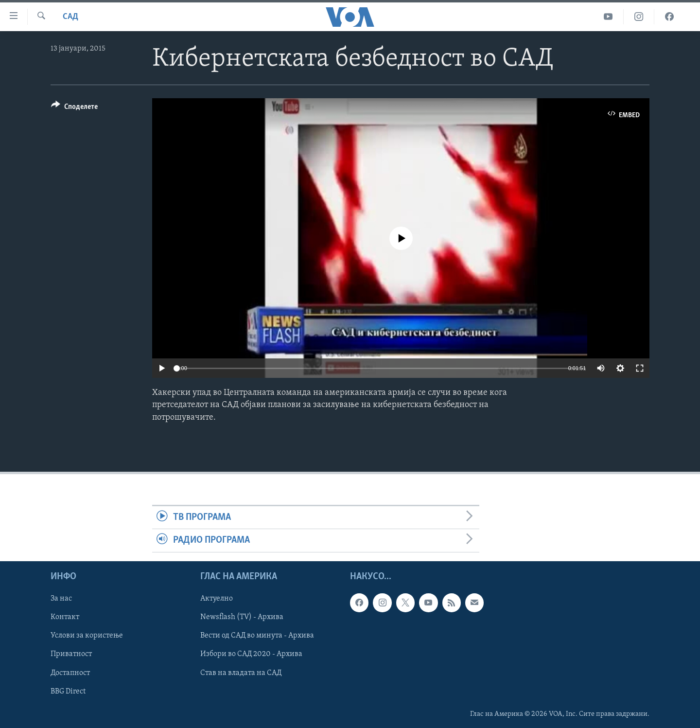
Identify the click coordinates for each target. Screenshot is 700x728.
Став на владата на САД (241, 673)
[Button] (74, 108)
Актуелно (217, 599)
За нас (61, 599)
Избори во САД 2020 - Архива (251, 654)
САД (70, 17)
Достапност (70, 673)
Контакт (65, 617)
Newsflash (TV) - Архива (242, 617)
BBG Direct (68, 691)
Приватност (71, 654)
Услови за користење (87, 636)
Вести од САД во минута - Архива (257, 636)
